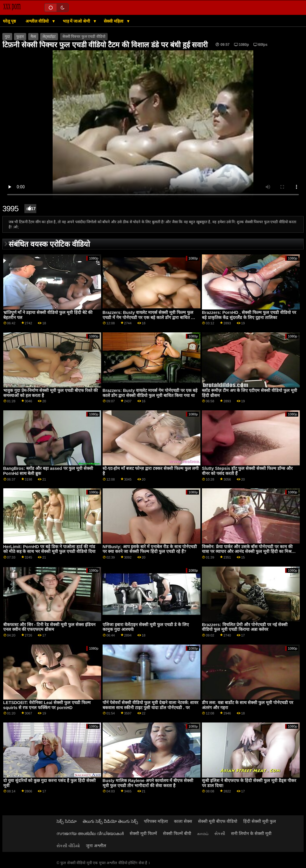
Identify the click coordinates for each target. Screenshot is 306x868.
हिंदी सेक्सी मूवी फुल (260, 821)
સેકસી (220, 833)
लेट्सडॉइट (49, 37)
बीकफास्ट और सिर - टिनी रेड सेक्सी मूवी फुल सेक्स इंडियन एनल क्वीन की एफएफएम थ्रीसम (50, 627)
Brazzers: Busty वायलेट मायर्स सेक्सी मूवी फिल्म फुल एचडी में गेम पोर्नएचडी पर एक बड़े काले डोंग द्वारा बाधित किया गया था (151, 317)
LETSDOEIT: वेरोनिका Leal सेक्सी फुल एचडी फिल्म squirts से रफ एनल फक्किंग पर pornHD (47, 705)
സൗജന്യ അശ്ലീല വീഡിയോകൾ (90, 833)
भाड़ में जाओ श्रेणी (77, 21)
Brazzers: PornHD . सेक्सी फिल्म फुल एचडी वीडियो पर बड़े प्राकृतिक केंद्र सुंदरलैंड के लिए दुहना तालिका (249, 315)
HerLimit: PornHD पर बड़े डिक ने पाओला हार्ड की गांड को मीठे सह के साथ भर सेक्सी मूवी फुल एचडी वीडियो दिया (50, 549)
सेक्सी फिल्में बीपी (177, 833)
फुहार (20, 37)
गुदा (7, 37)
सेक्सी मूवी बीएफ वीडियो (218, 821)
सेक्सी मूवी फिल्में (143, 833)
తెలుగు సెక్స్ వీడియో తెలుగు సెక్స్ (110, 821)
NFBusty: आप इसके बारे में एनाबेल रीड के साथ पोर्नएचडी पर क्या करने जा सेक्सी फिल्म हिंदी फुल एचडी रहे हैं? (150, 549)
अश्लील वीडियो (38, 21)
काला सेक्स (183, 821)
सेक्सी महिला (114, 21)
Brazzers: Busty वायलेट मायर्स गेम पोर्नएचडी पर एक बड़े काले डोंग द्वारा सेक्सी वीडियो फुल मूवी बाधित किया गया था (150, 393)
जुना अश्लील (96, 846)
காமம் (203, 833)
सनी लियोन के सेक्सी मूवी (251, 833)
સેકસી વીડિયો (68, 846)
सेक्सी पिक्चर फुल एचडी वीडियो (84, 37)
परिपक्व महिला (156, 821)
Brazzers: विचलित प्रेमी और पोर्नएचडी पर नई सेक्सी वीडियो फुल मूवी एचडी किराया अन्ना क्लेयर (245, 627)
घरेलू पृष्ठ (9, 21)
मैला (33, 37)
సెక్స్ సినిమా (67, 821)
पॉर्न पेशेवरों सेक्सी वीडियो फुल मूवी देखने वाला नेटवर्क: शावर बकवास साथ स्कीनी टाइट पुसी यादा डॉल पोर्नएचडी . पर (151, 705)
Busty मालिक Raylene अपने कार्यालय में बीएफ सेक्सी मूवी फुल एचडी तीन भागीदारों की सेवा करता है (148, 783)
